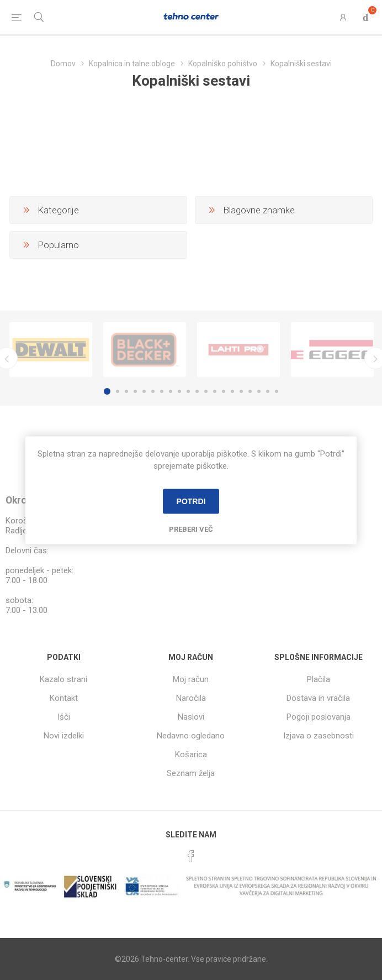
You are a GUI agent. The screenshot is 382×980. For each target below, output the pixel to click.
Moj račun (191, 679)
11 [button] (197, 391)
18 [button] (259, 391)
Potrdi (191, 501)
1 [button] (107, 391)
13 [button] (215, 391)
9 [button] (179, 391)
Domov (63, 64)
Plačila (319, 679)
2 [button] (118, 391)
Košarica (191, 754)
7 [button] (162, 391)
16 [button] (241, 391)
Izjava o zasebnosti (319, 736)
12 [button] (206, 391)
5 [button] (144, 391)
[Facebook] (191, 856)
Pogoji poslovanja (319, 717)
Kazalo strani (63, 679)
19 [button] (268, 391)
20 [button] (277, 391)
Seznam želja (191, 773)
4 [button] (135, 391)
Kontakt (64, 698)
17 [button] (250, 391)
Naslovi (191, 717)
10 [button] (188, 391)
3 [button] (126, 391)
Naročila (191, 698)
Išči (64, 717)
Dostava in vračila (318, 698)
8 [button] (171, 391)
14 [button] (224, 391)
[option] (51, 350)
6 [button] (153, 391)
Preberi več (191, 529)
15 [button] (232, 391)
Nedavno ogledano (191, 736)
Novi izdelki (64, 736)
